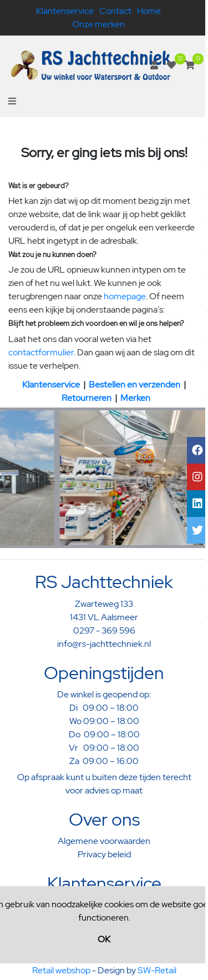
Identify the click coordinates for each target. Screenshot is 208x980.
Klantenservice (65, 11)
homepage (125, 296)
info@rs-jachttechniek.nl (104, 644)
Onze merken (98, 24)
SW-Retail (157, 970)
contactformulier (41, 352)
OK (104, 939)
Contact (115, 11)
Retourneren (87, 398)
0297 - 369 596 (104, 630)
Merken (135, 398)
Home (149, 11)
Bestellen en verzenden (135, 385)
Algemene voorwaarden (104, 841)
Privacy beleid (104, 854)
